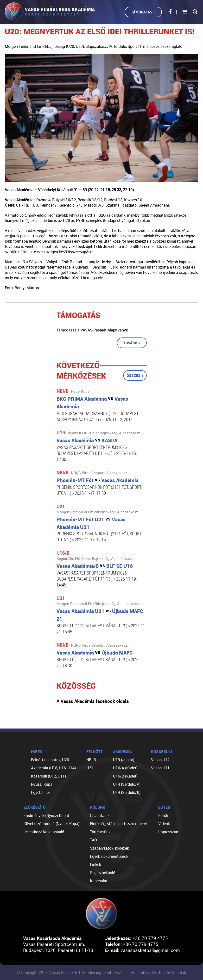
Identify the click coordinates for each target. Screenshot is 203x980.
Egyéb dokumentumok (109, 856)
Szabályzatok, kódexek (109, 848)
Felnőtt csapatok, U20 (50, 760)
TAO (93, 840)
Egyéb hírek (41, 792)
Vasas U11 (160, 768)
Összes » (135, 375)
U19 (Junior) (124, 760)
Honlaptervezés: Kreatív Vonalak (158, 973)
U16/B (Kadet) (125, 776)
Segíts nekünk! (102, 873)
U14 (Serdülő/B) (127, 792)
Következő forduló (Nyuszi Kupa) (51, 824)
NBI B (91, 760)
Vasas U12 (160, 760)
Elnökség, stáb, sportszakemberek (119, 824)
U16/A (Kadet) (125, 768)
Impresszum (169, 832)
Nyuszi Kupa (42, 784)
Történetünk (100, 832)
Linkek (95, 864)
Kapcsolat (99, 881)
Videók (164, 824)
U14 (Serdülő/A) (127, 784)
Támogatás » (143, 12)
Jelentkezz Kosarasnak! (44, 832)
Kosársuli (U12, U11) (48, 776)
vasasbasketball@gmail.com (150, 950)
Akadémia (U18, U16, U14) (53, 768)
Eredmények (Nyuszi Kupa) (46, 815)
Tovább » (132, 343)
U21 (90, 768)
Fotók (163, 815)
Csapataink (100, 815)
